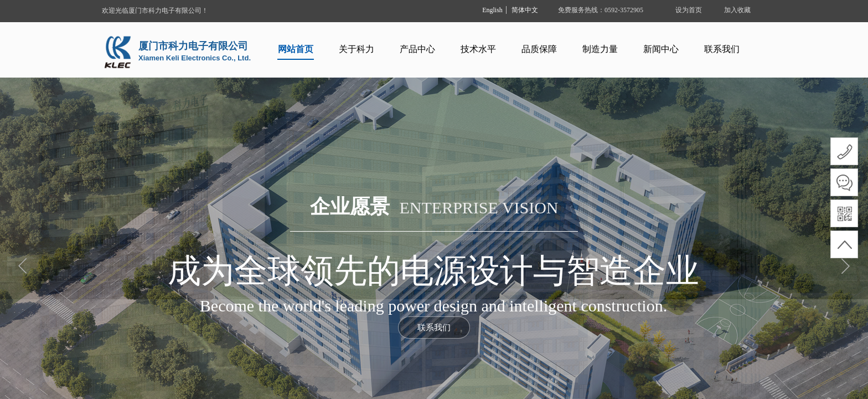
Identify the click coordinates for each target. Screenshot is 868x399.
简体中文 (525, 10)
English (492, 10)
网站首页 (296, 49)
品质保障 (539, 49)
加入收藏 (737, 10)
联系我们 (722, 49)
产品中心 (417, 49)
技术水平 (478, 49)
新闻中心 (661, 49)
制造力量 (600, 49)
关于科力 (356, 49)
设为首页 (689, 10)
